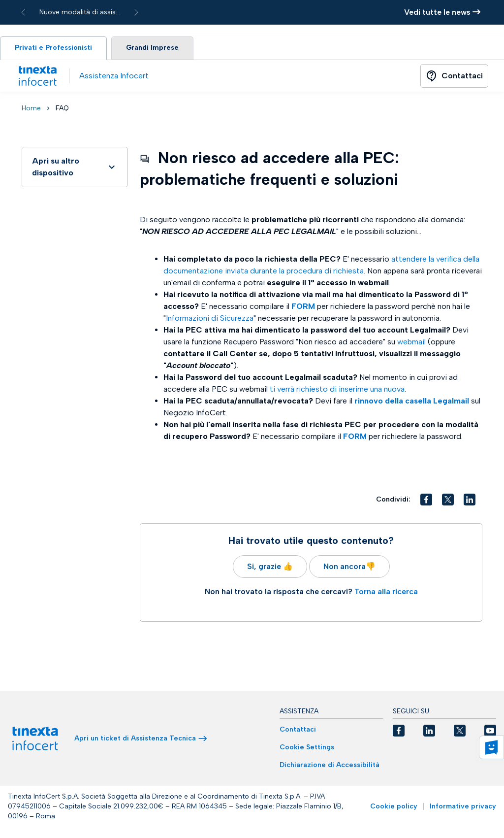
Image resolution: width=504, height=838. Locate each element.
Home (31, 109)
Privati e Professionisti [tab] (55, 49)
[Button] (454, 77)
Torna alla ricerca (386, 592)
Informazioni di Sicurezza (210, 319)
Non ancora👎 (349, 567)
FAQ (62, 109)
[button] (426, 501)
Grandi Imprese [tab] (156, 49)
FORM (303, 307)
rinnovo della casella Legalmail (412, 402)
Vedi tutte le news (442, 12)
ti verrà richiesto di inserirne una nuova (337, 390)
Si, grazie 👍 (270, 567)
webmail (411, 343)
